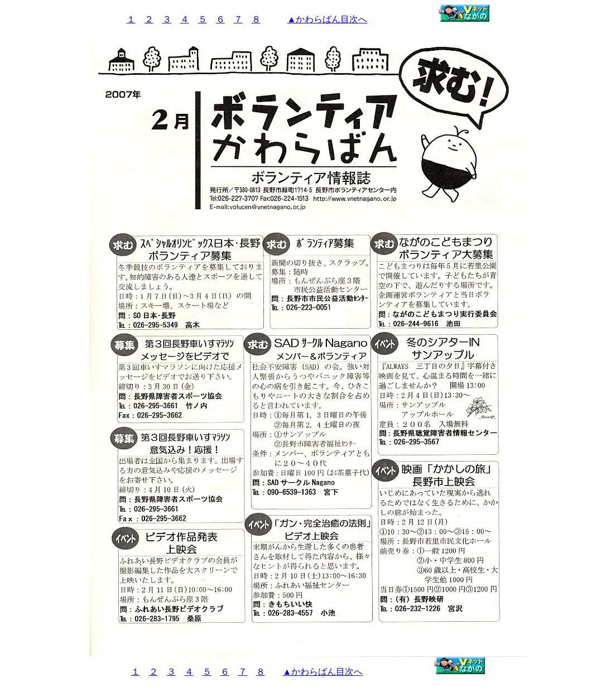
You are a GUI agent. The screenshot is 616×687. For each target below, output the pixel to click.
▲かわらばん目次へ (328, 19)
